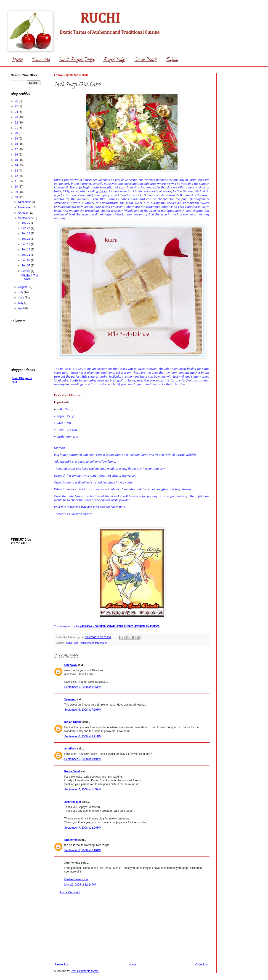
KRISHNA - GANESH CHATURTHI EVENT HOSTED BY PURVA (120, 626)
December (25, 202)
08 (17, 197)
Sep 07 (26, 266)
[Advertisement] (132, 929)
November (25, 207)
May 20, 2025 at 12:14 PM (80, 885)
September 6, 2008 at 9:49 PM (83, 759)
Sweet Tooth (146, 60)
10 (17, 187)
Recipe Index (114, 60)
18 (17, 144)
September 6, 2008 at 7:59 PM (83, 710)
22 (17, 123)
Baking (172, 60)
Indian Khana (73, 722)
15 (17, 160)
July (21, 292)
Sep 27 (26, 228)
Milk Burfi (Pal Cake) (29, 277)
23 (17, 117)
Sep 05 (26, 271)
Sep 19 (26, 244)
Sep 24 (26, 234)
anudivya (70, 749)
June (21, 298)
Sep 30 (26, 223)
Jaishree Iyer (73, 802)
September (25, 218)
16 (17, 155)
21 (17, 128)
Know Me (41, 60)
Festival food (71, 643)
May (21, 303)
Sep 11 (26, 255)
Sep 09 (26, 260)
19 (17, 139)
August (23, 287)
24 (17, 112)
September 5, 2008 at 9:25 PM (83, 687)
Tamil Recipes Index (77, 60)
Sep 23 (26, 239)
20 (17, 133)
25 (17, 106)
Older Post (202, 964)
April (21, 308)
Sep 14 (26, 250)
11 (17, 181)
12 (17, 176)
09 (17, 192)
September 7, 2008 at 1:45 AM (83, 789)
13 (17, 171)
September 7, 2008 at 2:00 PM (83, 828)
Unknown (71, 665)
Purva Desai (72, 771)
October (23, 213)
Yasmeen (70, 699)
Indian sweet (87, 643)
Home (17, 60)
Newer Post (62, 964)
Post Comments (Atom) (85, 971)
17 (17, 149)
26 (17, 101)
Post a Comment (70, 892)
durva (103, 191)
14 (17, 165)
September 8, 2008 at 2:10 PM (83, 850)
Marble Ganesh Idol (76, 879)
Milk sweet (101, 643)
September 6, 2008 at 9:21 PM (83, 736)
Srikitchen (71, 840)
